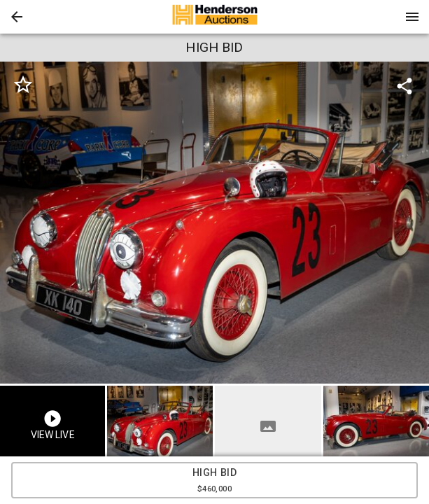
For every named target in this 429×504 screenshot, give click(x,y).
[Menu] (412, 17)
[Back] (17, 17)
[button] (17, 17)
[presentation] (215, 17)
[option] (215, 223)
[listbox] (215, 223)
